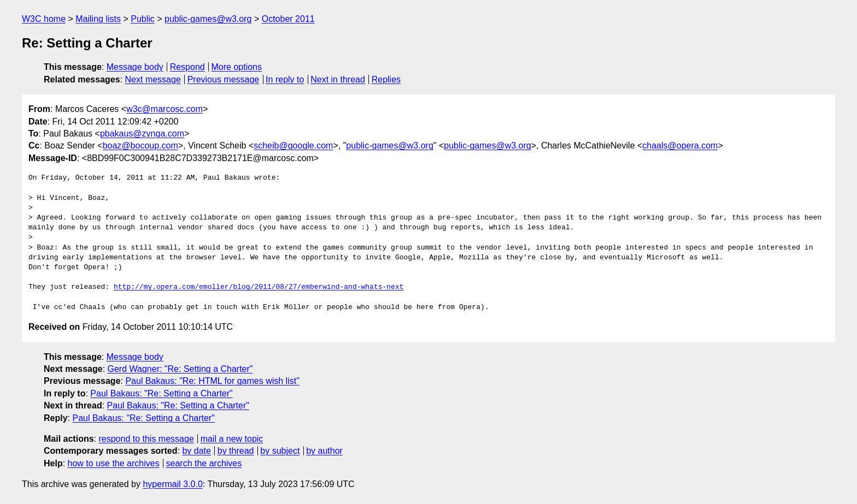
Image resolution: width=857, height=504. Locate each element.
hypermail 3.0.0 (172, 484)
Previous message (224, 79)
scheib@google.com (293, 146)
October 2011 (288, 19)
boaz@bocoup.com (140, 146)
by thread (236, 451)
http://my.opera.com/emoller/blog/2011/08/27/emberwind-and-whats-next (259, 287)
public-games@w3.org (208, 19)
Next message (153, 79)
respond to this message (146, 439)
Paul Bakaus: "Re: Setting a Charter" (161, 393)
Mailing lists (98, 19)
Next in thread (338, 79)
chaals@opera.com (680, 146)
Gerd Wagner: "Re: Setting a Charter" (180, 369)
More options (237, 67)
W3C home (44, 19)
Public (143, 19)
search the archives (204, 463)
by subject (280, 451)
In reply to (285, 79)
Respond (187, 67)
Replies (386, 79)
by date (196, 451)
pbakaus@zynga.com (142, 134)
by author (324, 451)
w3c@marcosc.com (165, 109)
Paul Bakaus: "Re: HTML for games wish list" (212, 381)
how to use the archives (114, 463)
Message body (135, 67)
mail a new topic (232, 439)
